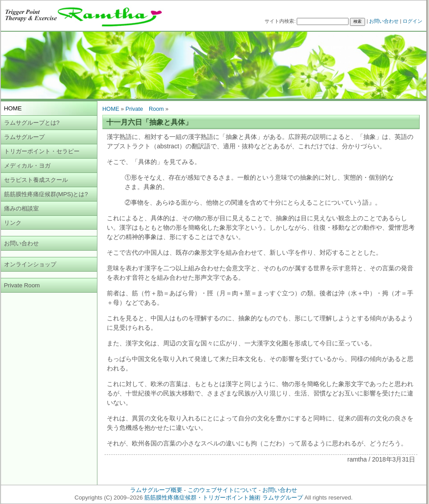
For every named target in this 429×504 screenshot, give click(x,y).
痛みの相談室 (21, 208)
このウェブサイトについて (223, 490)
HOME (111, 109)
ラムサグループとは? (32, 123)
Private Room (22, 285)
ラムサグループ (24, 137)
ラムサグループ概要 (156, 490)
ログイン (412, 21)
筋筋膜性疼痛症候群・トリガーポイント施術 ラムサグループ (224, 498)
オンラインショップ (30, 264)
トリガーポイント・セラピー (42, 151)
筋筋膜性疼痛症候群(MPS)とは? (46, 194)
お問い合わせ (384, 21)
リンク (13, 223)
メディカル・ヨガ (27, 166)
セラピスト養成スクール (36, 180)
